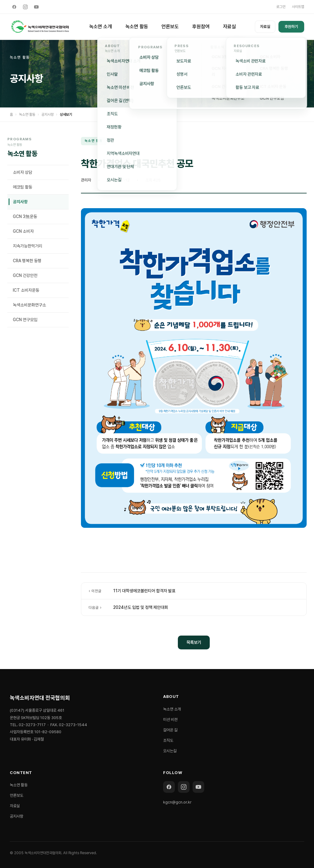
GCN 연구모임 (25, 320)
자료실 (229, 27)
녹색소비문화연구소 (29, 305)
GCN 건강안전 (25, 275)
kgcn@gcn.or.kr (177, 802)
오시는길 (170, 751)
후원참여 (201, 27)
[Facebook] (14, 7)
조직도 (168, 740)
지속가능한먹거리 (28, 246)
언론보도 (170, 27)
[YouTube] (36, 7)
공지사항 (48, 115)
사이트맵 (298, 7)
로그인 (281, 7)
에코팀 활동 (23, 187)
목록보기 (194, 642)
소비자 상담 (23, 172)
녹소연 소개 (101, 27)
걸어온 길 (170, 730)
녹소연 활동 (137, 27)
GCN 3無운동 (25, 216)
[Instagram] (25, 7)
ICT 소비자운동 (26, 290)
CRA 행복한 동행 (27, 261)
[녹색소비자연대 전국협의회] (40, 27)
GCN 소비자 (23, 231)
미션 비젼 (170, 720)
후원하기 (291, 27)
